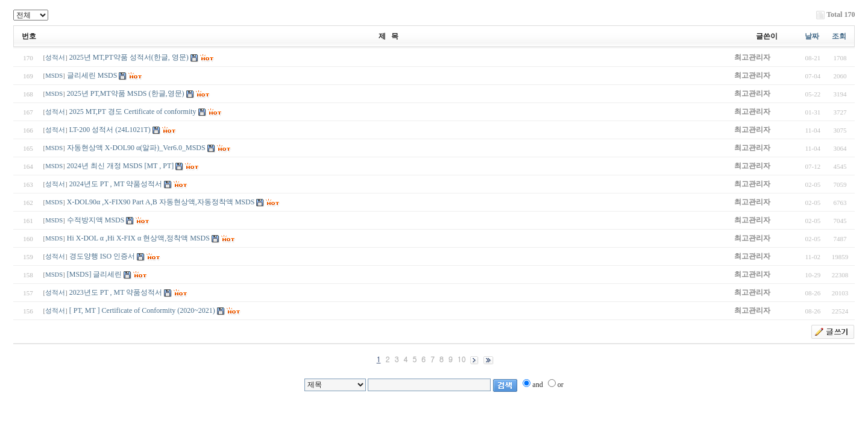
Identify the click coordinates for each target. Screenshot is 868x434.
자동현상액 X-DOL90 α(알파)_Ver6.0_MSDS (136, 148)
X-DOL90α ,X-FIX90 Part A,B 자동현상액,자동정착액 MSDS (161, 202)
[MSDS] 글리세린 (96, 274)
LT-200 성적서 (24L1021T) (110, 130)
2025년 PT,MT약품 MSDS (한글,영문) (126, 93)
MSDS (54, 76)
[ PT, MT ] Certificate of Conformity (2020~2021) (142, 310)
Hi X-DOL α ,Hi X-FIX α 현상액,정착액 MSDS (138, 238)
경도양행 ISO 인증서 (103, 256)
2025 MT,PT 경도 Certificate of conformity (133, 112)
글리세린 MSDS (92, 75)
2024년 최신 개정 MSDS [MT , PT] (120, 166)
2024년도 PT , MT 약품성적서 (116, 184)
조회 (839, 36)
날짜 (812, 36)
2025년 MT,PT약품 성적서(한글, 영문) (129, 57)
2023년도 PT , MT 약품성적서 (116, 292)
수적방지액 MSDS (97, 220)
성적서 (55, 58)
